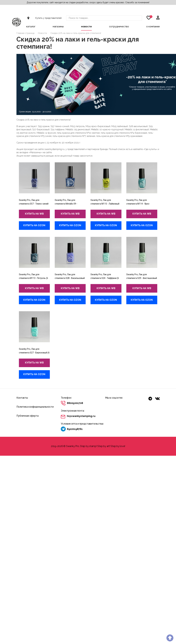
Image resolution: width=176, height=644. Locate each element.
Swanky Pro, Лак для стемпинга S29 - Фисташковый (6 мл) (142, 278)
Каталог (31, 26)
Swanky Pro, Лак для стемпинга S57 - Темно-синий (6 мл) (34, 204)
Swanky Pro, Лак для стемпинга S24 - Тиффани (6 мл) (105, 278)
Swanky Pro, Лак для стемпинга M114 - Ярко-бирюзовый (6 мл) (138, 204)
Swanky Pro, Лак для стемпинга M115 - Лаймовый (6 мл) (105, 204)
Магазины (58, 26)
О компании (153, 26)
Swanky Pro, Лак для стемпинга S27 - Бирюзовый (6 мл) (34, 353)
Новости (86, 26)
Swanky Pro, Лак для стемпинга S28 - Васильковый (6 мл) (70, 278)
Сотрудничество (119, 26)
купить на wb (34, 214)
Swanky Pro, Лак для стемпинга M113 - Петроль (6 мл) (33, 278)
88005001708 (75, 403)
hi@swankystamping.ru (81, 416)
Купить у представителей (48, 18)
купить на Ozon (34, 225)
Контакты (22, 398)
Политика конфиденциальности (35, 407)
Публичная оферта (28, 416)
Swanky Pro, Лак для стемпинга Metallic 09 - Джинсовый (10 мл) (66, 204)
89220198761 (75, 429)
